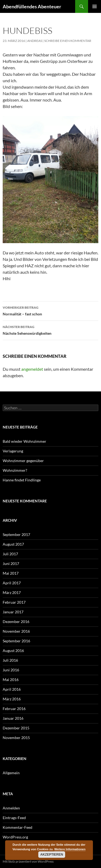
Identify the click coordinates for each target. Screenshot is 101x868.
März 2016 (12, 699)
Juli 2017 (10, 554)
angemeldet (32, 369)
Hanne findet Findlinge (22, 480)
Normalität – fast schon (50, 310)
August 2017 (13, 544)
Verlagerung (13, 451)
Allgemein (11, 773)
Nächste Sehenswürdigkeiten (50, 330)
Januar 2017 (13, 612)
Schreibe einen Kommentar (68, 41)
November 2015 (16, 738)
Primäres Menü (95, 6)
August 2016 (13, 651)
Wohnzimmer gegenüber (23, 461)
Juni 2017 (11, 563)
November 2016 (16, 631)
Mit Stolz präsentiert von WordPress (28, 861)
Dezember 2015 (16, 728)
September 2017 (16, 534)
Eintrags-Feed (14, 818)
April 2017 (12, 583)
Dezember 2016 (16, 622)
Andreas (35, 41)
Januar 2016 (13, 718)
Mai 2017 (11, 573)
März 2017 (12, 593)
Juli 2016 (10, 660)
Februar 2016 (14, 709)
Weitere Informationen (70, 849)
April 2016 (12, 689)
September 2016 (16, 641)
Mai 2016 (11, 680)
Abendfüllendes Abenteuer (32, 6)
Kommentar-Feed (18, 827)
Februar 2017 (14, 602)
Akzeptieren (52, 855)
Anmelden (11, 808)
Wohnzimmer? (15, 470)
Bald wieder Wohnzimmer (25, 441)
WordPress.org (15, 837)
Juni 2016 (11, 670)
